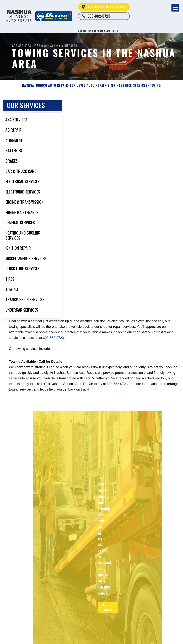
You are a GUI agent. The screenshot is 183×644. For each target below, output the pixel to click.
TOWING (155, 86)
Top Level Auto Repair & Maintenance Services (109, 86)
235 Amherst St (43, 46)
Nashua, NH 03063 (65, 46)
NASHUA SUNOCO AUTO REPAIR (45, 86)
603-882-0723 (99, 16)
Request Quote (108, 607)
